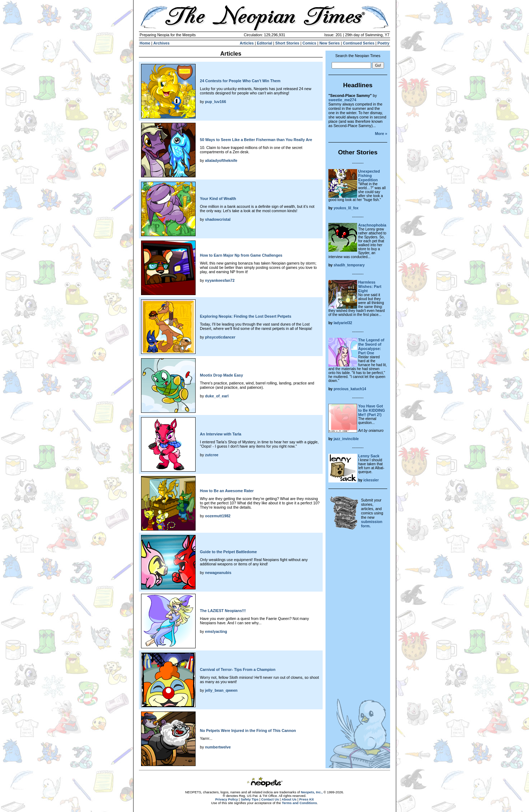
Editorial (265, 43)
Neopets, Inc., (312, 792)
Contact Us (270, 799)
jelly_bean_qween (221, 690)
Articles (247, 43)
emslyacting (216, 631)
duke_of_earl (217, 396)
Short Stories (287, 43)
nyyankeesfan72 (220, 280)
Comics (310, 43)
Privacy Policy (227, 799)
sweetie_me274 (342, 100)
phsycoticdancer (220, 337)
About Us (289, 799)
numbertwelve (218, 747)
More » (381, 134)
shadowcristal (218, 219)
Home (145, 43)
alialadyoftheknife (221, 160)
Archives (161, 43)
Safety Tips (250, 799)
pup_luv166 (216, 102)
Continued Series (359, 43)
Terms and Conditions (299, 803)
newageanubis (218, 573)
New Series (330, 43)
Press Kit (306, 799)
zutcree (212, 455)
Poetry (383, 43)
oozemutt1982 (218, 516)
